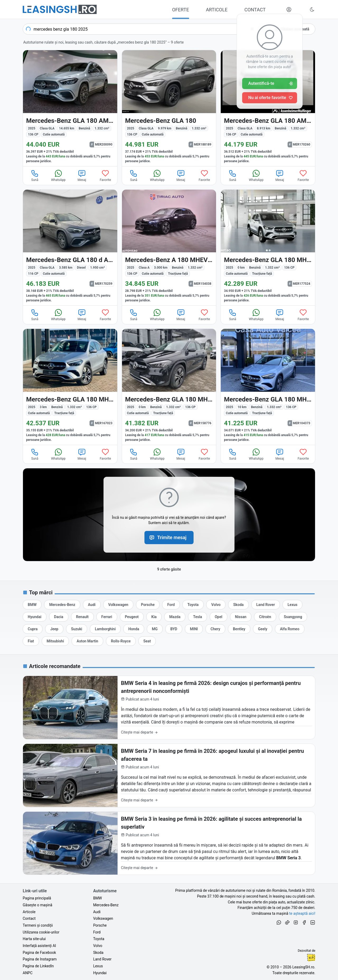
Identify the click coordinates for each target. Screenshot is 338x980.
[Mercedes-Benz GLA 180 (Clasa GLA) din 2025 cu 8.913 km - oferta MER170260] (268, 108)
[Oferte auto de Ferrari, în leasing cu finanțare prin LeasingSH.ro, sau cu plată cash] (107, 617)
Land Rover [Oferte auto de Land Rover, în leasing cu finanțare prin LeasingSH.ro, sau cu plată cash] (102, 959)
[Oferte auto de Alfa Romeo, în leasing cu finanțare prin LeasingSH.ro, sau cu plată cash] (290, 629)
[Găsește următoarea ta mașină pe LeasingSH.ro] (60, 9)
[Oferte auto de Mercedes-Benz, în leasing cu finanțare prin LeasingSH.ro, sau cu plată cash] (62, 605)
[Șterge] (252, 29)
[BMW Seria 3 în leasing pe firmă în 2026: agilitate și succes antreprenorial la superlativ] (169, 843)
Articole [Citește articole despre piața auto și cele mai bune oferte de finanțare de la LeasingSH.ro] (29, 912)
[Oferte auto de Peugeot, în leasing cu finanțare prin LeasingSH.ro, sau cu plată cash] (132, 617)
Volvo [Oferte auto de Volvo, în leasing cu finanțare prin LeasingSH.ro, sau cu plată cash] (98, 946)
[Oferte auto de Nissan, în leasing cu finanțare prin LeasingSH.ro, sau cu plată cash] (241, 617)
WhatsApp (58, 175)
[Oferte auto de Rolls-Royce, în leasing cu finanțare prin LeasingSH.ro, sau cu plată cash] (121, 641)
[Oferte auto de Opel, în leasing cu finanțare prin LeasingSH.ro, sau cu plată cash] (219, 617)
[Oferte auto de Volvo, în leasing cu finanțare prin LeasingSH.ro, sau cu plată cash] (216, 605)
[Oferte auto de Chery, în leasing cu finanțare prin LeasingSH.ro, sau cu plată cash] (215, 629)
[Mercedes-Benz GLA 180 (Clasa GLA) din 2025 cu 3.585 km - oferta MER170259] (70, 248)
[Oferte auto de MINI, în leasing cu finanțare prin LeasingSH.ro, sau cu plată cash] (194, 629)
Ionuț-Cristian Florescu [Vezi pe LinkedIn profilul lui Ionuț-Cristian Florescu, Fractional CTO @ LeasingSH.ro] (311, 958)
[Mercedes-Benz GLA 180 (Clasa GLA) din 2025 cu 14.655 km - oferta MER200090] (70, 108)
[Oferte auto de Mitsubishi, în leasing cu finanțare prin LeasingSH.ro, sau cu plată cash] (55, 641)
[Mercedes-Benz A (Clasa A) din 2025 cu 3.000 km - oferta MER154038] (169, 248)
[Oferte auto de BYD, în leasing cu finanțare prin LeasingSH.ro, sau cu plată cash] (174, 629)
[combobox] (145, 29)
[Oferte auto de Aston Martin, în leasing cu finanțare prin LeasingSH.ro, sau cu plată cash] (87, 641)
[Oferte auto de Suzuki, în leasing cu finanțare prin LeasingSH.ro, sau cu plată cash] (77, 629)
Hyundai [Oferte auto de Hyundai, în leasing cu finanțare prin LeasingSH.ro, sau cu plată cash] (100, 973)
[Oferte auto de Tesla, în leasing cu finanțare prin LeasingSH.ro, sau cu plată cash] (198, 617)
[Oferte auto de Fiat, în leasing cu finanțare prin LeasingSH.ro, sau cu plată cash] (31, 641)
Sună (35, 175)
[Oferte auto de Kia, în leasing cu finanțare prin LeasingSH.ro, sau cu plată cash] (154, 617)
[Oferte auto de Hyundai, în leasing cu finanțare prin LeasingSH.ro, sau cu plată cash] (35, 617)
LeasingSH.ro (303, 967)
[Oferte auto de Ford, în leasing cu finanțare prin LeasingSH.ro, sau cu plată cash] (171, 605)
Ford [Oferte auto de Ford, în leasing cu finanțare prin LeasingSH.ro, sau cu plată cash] (97, 932)
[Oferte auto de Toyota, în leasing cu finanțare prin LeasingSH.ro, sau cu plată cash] (193, 605)
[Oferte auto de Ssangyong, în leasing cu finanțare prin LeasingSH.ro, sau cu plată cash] (293, 617)
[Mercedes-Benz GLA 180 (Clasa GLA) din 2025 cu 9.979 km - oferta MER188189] (169, 108)
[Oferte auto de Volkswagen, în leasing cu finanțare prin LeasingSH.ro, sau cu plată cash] (118, 605)
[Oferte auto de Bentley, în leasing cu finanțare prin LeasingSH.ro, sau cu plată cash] (239, 629)
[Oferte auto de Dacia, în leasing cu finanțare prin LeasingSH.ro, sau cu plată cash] (59, 617)
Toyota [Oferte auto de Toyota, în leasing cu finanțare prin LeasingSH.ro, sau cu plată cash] (99, 939)
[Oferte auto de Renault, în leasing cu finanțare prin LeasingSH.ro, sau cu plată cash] (82, 617)
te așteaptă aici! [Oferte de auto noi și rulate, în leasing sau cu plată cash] (302, 913)
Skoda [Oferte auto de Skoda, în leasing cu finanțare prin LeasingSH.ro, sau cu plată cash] (98, 953)
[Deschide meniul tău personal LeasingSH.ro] (289, 10)
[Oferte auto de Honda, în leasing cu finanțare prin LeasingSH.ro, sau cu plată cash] (134, 629)
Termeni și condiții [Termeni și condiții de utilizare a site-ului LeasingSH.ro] (38, 925)
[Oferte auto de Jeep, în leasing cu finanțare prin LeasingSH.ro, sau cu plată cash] (54, 629)
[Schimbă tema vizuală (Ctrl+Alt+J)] (312, 10)
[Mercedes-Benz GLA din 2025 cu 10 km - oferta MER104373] (268, 387)
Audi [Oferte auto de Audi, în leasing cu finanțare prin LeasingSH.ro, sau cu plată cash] (97, 912)
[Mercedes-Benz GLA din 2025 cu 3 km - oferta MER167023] (70, 387)
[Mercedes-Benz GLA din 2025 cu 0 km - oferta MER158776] (169, 387)
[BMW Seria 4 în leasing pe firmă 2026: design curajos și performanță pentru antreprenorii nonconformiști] (169, 708)
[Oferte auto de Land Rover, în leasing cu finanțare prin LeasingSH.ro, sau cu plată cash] (266, 605)
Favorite (105, 175)
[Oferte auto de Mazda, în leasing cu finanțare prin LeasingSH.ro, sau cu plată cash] (175, 617)
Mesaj (82, 175)
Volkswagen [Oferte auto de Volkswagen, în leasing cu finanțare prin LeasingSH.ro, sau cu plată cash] (103, 918)
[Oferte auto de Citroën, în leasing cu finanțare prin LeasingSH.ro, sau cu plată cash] (265, 617)
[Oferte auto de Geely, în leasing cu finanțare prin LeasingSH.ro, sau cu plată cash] (263, 629)
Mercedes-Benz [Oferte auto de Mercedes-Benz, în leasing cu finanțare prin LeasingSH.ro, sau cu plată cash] (106, 905)
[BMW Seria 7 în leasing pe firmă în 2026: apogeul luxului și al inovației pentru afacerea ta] (169, 775)
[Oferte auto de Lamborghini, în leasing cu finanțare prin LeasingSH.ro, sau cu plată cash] (105, 629)
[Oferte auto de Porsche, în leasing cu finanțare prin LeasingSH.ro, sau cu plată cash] (148, 605)
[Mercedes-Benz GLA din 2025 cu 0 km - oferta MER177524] (268, 248)
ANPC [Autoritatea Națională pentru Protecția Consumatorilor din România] (28, 973)
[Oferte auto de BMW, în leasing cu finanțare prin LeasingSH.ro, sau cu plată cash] (32, 605)
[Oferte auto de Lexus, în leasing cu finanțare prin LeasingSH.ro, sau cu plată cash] (292, 605)
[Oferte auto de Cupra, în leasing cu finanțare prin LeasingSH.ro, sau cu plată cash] (33, 629)
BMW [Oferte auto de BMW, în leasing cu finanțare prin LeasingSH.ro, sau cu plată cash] (98, 898)
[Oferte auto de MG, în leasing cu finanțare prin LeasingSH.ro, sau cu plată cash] (155, 629)
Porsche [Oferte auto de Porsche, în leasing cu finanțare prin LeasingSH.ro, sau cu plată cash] (100, 925)
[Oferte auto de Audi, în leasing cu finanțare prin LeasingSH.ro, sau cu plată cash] (92, 605)
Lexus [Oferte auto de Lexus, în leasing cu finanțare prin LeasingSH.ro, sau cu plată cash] (98, 966)
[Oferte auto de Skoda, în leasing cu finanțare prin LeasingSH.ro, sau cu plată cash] (238, 605)
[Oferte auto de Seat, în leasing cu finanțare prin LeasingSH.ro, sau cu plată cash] (147, 641)
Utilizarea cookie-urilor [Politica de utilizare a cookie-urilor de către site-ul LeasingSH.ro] (41, 932)
